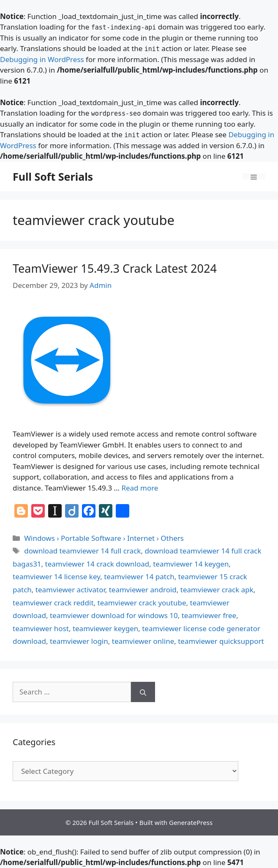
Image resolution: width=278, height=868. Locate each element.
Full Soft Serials (53, 176)
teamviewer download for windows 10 (114, 615)
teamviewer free (209, 615)
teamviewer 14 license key (56, 576)
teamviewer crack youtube (142, 603)
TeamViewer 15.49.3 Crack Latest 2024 (115, 268)
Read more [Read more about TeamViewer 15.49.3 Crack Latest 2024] (140, 488)
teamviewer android (143, 590)
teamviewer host (41, 628)
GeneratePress (191, 822)
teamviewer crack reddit (53, 603)
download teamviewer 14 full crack (82, 551)
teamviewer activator (70, 590)
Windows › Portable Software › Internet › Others (104, 538)
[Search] (143, 692)
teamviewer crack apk (217, 590)
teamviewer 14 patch (139, 576)
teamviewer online (143, 641)
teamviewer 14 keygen (191, 564)
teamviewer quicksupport (221, 641)
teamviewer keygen (105, 628)
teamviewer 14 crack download (97, 564)
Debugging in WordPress (42, 59)
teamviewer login (79, 641)
